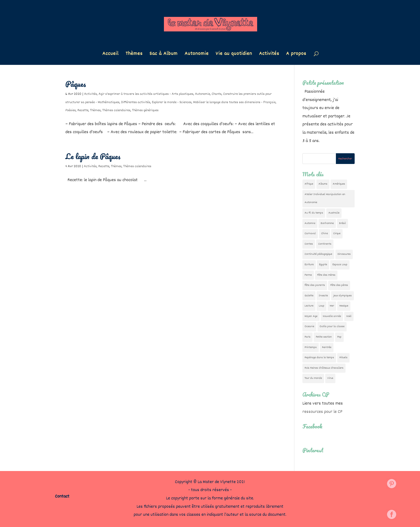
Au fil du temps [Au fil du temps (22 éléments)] (314, 213)
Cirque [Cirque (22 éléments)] (337, 233)
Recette (83, 110)
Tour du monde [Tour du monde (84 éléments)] (313, 378)
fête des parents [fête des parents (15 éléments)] (315, 285)
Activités (269, 55)
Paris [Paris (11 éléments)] (307, 337)
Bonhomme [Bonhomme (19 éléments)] (327, 223)
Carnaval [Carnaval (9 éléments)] (310, 233)
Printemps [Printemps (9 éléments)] (311, 347)
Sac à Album (164, 55)
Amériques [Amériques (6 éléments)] (339, 184)
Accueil (110, 55)
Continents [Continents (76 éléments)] (325, 244)
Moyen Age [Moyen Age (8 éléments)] (311, 316)
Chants (217, 94)
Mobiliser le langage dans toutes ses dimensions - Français (234, 102)
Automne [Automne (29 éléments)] (310, 223)
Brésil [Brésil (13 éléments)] (342, 223)
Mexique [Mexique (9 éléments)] (344, 306)
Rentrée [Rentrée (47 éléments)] (327, 347)
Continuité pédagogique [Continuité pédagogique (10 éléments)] (318, 254)
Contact (62, 497)
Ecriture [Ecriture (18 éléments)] (309, 265)
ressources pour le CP (322, 412)
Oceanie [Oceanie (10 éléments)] (309, 326)
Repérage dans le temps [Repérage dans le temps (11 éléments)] (319, 358)
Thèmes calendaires (116, 110)
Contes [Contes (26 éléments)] (309, 244)
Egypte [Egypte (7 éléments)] (323, 265)
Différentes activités (136, 102)
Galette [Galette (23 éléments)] (309, 296)
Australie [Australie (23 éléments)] (334, 213)
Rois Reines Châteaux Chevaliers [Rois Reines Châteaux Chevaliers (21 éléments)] (324, 368)
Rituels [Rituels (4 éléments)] (343, 358)
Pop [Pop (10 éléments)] (339, 337)
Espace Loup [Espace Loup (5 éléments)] (340, 265)
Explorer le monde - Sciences (172, 102)
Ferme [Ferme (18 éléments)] (308, 275)
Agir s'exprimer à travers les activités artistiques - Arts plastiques (146, 94)
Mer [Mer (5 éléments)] (332, 306)
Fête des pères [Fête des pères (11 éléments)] (339, 285)
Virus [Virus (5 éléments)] (330, 378)
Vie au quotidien (234, 55)
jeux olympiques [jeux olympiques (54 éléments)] (342, 296)
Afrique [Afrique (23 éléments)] (309, 184)
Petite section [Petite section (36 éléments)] (324, 337)
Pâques (76, 84)
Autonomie (197, 55)
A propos (296, 55)
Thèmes (134, 55)
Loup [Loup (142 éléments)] (322, 306)
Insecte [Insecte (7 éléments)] (323, 296)
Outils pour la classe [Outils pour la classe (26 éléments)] (332, 326)
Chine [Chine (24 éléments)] (325, 233)
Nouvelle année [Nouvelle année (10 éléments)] (332, 316)
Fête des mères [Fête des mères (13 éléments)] (326, 275)
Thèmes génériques (145, 110)
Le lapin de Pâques (93, 156)
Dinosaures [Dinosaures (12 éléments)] (344, 254)
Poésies (71, 110)
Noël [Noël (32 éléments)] (349, 316)
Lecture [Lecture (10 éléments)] (309, 306)
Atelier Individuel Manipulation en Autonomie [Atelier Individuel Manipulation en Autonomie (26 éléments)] (325, 199)
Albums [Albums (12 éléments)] (323, 184)
